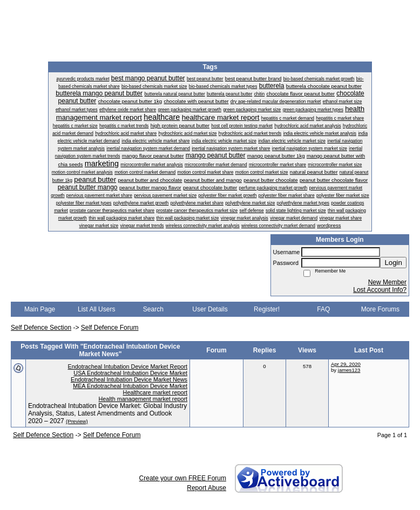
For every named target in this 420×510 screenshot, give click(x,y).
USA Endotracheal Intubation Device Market (130, 373)
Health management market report (143, 399)
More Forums (380, 309)
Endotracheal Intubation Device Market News (129, 379)
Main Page (40, 309)
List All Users (96, 309)
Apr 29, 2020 (346, 364)
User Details (210, 309)
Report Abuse (206, 488)
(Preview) (77, 421)
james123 (349, 370)
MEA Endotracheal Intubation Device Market (130, 386)
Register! (267, 309)
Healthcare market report (155, 392)
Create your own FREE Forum (183, 478)
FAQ (323, 309)
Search (153, 309)
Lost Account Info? (380, 290)
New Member (387, 282)
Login (393, 263)
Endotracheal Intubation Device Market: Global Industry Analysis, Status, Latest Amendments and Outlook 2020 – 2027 (107, 413)
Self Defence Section (41, 328)
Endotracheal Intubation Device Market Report (128, 366)
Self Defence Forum (110, 328)
